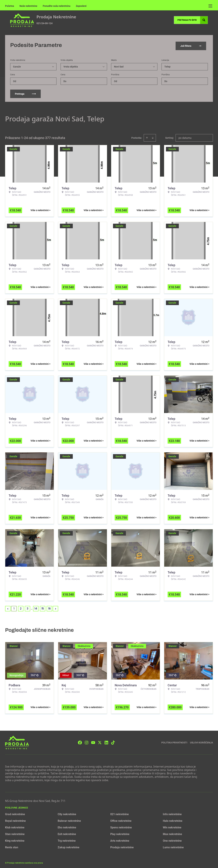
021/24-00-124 (45, 23)
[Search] (204, 20)
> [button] (56, 607)
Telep (167, 65)
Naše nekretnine (28, 6)
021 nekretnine (120, 813)
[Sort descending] (153, 136)
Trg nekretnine (67, 839)
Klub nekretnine (15, 826)
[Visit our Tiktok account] (113, 741)
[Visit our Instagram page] (87, 741)
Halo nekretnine (173, 819)
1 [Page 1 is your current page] (14, 607)
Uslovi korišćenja (201, 741)
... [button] (32, 607)
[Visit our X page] (100, 741)
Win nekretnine (172, 826)
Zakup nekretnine (69, 846)
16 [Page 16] (49, 607)
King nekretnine (15, 839)
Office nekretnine (121, 819)
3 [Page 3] (27, 607)
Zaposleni (81, 6)
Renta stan (12, 846)
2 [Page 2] (21, 607)
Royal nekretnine (15, 819)
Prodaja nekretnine (122, 846)
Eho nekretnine (67, 826)
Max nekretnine (172, 833)
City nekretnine (67, 813)
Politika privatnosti (174, 741)
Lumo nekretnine (173, 846)
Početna (10, 6)
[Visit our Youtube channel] (93, 741)
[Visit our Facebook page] (80, 741)
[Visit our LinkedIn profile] (106, 741)
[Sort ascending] (147, 136)
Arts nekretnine (120, 839)
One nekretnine (172, 839)
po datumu (185, 136)
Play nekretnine (120, 833)
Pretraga (25, 92)
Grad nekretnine (15, 813)
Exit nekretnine (67, 833)
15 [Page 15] (43, 607)
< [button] (8, 607)
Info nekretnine (172, 813)
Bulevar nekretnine (69, 819)
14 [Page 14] (36, 607)
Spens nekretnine (121, 826)
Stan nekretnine (15, 833)
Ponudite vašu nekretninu (57, 6)
